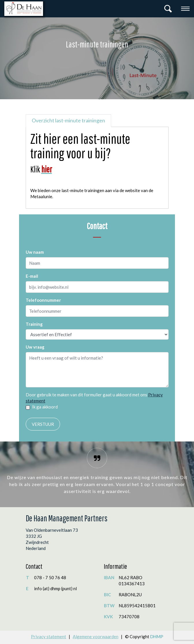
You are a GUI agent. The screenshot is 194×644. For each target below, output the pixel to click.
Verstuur (43, 424)
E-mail (32, 276)
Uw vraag (35, 347)
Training (34, 324)
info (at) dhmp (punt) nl (55, 588)
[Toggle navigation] (185, 9)
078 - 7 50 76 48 (50, 577)
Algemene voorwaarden (96, 636)
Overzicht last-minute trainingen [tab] (68, 120)
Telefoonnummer (43, 300)
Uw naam (35, 252)
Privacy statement (48, 636)
